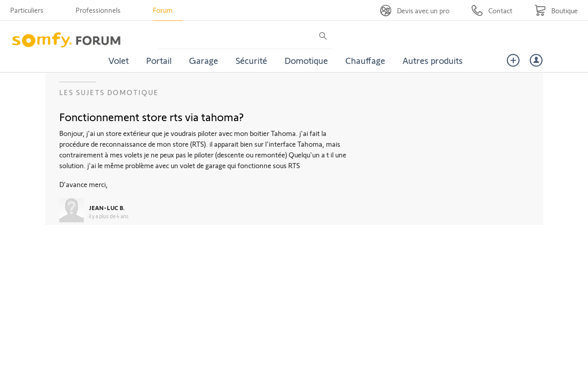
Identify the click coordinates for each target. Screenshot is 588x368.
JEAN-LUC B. (107, 208)
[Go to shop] (556, 10)
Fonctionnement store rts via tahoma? (151, 117)
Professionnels (98, 10)
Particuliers (27, 10)
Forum (163, 10)
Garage (204, 60)
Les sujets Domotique (109, 92)
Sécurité (251, 60)
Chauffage (365, 60)
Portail (159, 60)
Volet (119, 60)
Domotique (306, 60)
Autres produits (433, 60)
